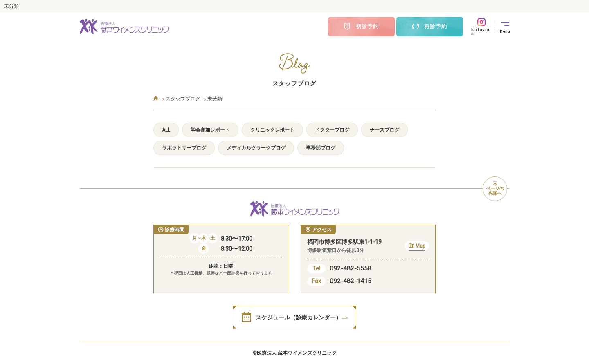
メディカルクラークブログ (256, 148)
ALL (166, 130)
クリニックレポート (272, 130)
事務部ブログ (321, 148)
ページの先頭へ (495, 189)
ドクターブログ (332, 130)
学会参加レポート (210, 130)
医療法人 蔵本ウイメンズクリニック (297, 353)
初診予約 (361, 27)
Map (417, 247)
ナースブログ (384, 130)
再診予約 (429, 27)
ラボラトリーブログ (184, 148)
